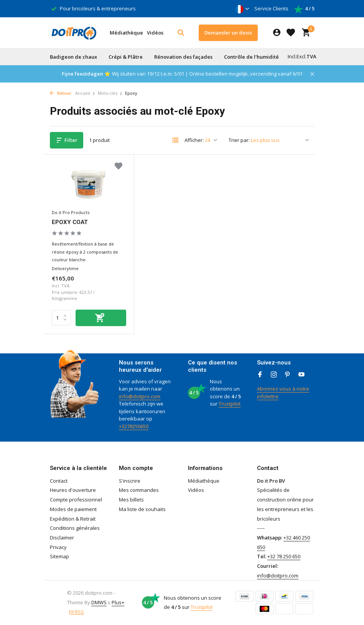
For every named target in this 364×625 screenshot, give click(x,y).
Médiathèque (126, 33)
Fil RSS (77, 612)
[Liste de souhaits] (291, 33)
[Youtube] (301, 375)
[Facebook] (260, 375)
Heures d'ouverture (73, 490)
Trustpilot (230, 404)
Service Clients (271, 8)
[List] (175, 140)
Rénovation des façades (183, 57)
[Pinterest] (288, 375)
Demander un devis (228, 33)
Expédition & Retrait (73, 519)
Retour (61, 93)
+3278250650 (134, 426)
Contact (59, 481)
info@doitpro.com (140, 396)
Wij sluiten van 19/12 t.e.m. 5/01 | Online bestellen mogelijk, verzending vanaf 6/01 (207, 74)
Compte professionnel (76, 500)
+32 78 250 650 (284, 556)
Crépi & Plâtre (126, 57)
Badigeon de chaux (73, 57)
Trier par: (239, 140)
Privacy (58, 547)
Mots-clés (110, 93)
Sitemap (59, 556)
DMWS (99, 602)
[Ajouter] (101, 318)
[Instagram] (274, 375)
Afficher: (194, 140)
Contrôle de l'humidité (251, 57)
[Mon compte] (277, 33)
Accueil (85, 93)
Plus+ (118, 602)
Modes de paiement (73, 509)
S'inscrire (130, 481)
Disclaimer (62, 538)
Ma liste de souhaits (142, 509)
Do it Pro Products (71, 212)
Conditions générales (75, 528)
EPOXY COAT (70, 222)
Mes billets (131, 500)
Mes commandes (139, 490)
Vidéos (155, 33)
